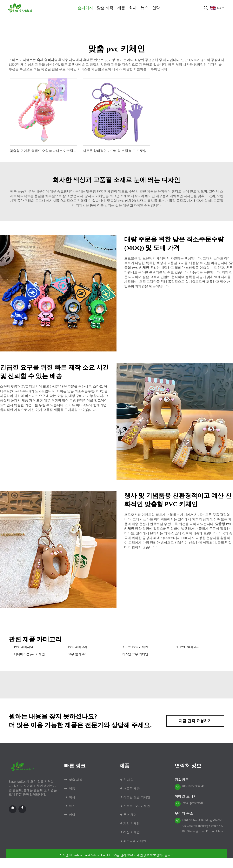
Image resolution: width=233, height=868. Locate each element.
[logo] (20, 7)
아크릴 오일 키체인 (135, 797)
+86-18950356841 (193, 786)
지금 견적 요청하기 (195, 721)
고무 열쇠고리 (78, 654)
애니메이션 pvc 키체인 (29, 654)
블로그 (169, 855)
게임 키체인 (130, 823)
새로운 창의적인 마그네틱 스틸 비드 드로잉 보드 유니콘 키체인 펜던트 (134, 151)
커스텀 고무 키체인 (135, 654)
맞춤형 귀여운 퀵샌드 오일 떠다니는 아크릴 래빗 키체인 (51, 151)
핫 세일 (126, 780)
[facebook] (22, 809)
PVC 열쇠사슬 (24, 647)
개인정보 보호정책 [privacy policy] (150, 855)
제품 (121, 8)
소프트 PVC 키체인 (135, 647)
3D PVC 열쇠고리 (188, 647)
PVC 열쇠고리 (78, 647)
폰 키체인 (128, 815)
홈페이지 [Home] (85, 8)
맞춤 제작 (105, 8)
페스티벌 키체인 (133, 841)
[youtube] (13, 809)
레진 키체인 (130, 832)
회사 (133, 8)
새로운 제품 (130, 788)
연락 (156, 8)
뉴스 (144, 8)
